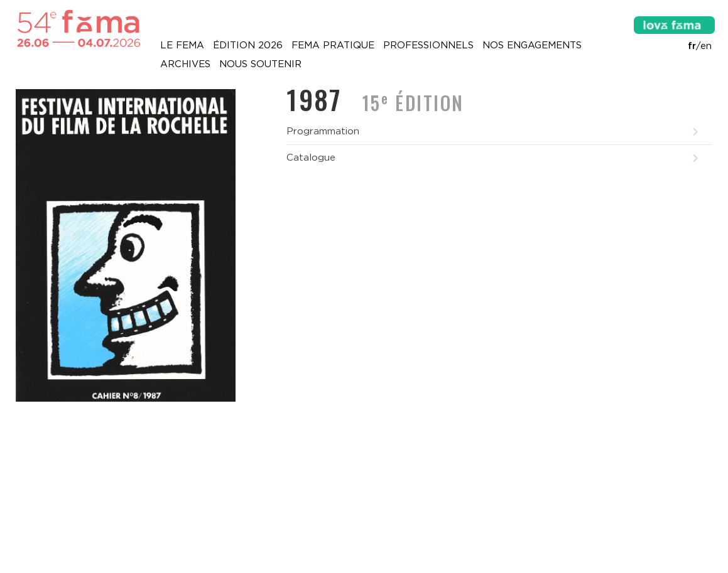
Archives (185, 64)
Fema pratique (333, 45)
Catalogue (493, 158)
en (706, 46)
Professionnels (428, 45)
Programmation (493, 131)
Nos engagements (532, 45)
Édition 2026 (248, 45)
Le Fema (182, 45)
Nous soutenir (260, 64)
